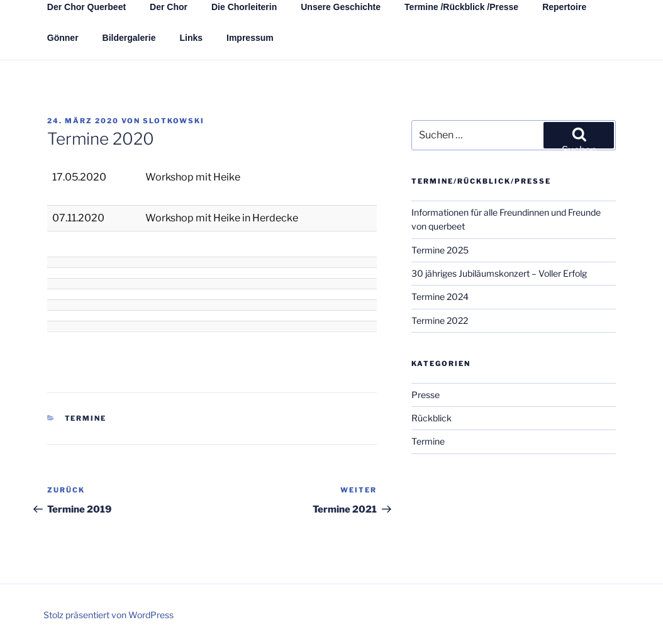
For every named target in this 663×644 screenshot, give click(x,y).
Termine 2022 (440, 320)
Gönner (63, 38)
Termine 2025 (440, 250)
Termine (86, 418)
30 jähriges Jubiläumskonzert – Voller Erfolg (499, 273)
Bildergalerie (129, 38)
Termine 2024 (440, 297)
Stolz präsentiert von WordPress (109, 615)
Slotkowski (174, 121)
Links (191, 38)
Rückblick (432, 418)
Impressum (250, 38)
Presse (426, 395)
